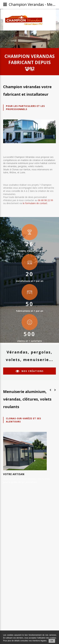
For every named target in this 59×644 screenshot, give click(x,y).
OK (52, 641)
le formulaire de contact (35, 202)
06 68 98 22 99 (45, 199)
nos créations (33, 371)
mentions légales (39, 641)
